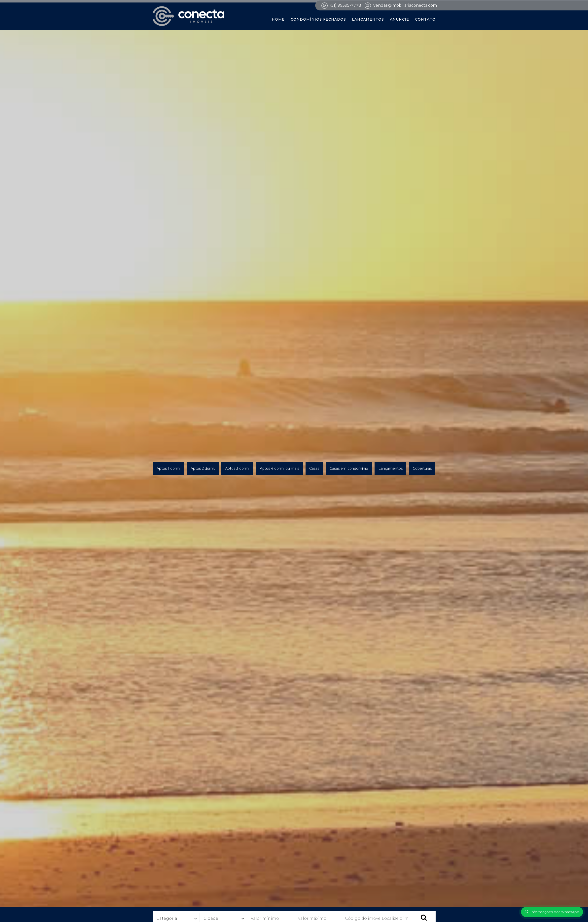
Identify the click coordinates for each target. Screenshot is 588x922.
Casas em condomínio (349, 469)
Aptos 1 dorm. (168, 469)
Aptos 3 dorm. (237, 469)
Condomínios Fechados (318, 19)
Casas (314, 469)
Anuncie (399, 19)
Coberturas (422, 469)
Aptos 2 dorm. (203, 469)
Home (278, 19)
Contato (425, 19)
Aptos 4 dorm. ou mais (279, 469)
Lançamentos (368, 19)
